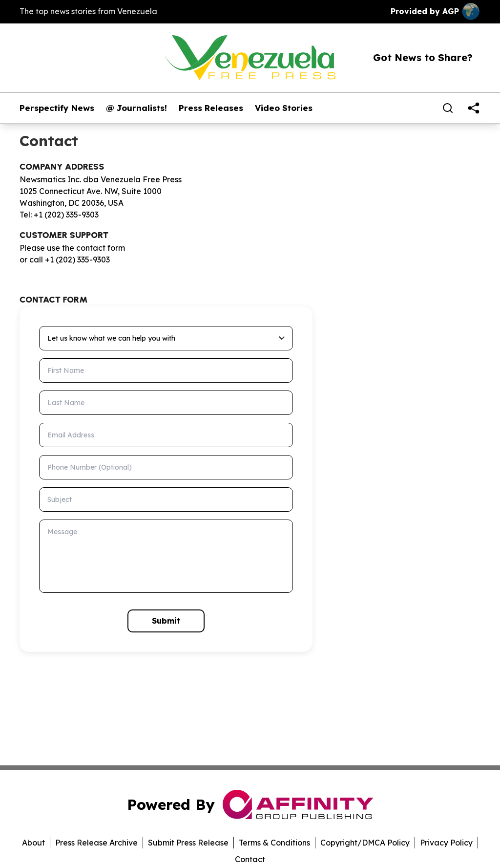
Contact (250, 859)
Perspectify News (57, 108)
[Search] (448, 108)
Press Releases (211, 108)
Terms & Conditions (274, 843)
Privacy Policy (446, 843)
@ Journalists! (136, 108)
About (33, 843)
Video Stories (284, 108)
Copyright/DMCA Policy (365, 843)
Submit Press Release (188, 843)
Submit (166, 621)
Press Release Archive (96, 843)
